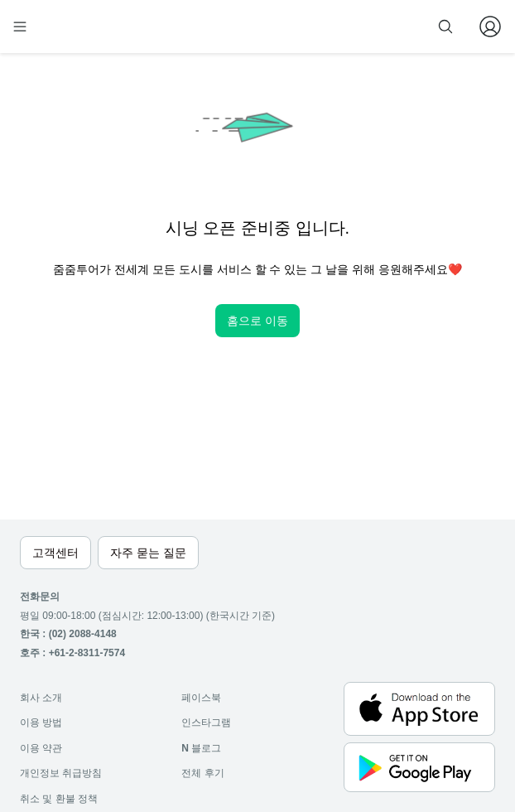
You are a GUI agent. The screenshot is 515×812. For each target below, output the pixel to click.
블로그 (201, 748)
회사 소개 (41, 698)
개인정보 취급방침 (61, 773)
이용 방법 (41, 723)
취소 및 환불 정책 (59, 799)
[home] (73, 27)
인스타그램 (206, 723)
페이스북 (201, 698)
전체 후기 (202, 773)
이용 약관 (41, 748)
